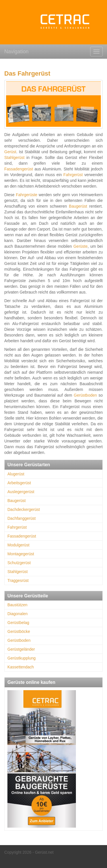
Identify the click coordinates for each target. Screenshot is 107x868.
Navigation (16, 52)
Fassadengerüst (19, 169)
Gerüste (80, 246)
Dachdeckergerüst (24, 509)
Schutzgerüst (19, 563)
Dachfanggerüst (22, 518)
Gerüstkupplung (22, 658)
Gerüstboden (85, 395)
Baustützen (17, 605)
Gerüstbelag (18, 623)
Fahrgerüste (26, 195)
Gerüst (10, 152)
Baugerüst (78, 206)
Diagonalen (18, 614)
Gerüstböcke (19, 631)
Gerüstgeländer (21, 649)
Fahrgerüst (73, 175)
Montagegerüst (21, 554)
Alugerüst (16, 474)
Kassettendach (21, 667)
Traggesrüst (18, 580)
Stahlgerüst (14, 158)
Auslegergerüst (21, 492)
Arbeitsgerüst (19, 483)
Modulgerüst (18, 545)
